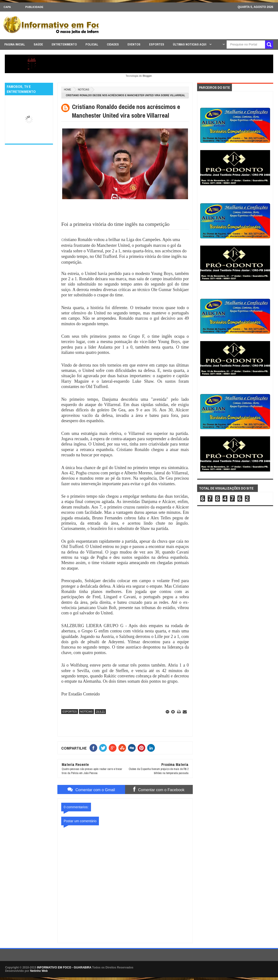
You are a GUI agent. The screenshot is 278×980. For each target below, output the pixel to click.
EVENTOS (134, 44)
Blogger (147, 76)
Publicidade (34, 7)
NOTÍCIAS (83, 90)
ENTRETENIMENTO (64, 44)
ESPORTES (157, 44)
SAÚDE (38, 44)
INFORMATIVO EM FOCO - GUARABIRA (64, 967)
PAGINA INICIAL (15, 44)
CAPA (7, 7)
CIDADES (113, 44)
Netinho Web (39, 971)
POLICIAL (92, 44)
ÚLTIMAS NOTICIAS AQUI (190, 44)
